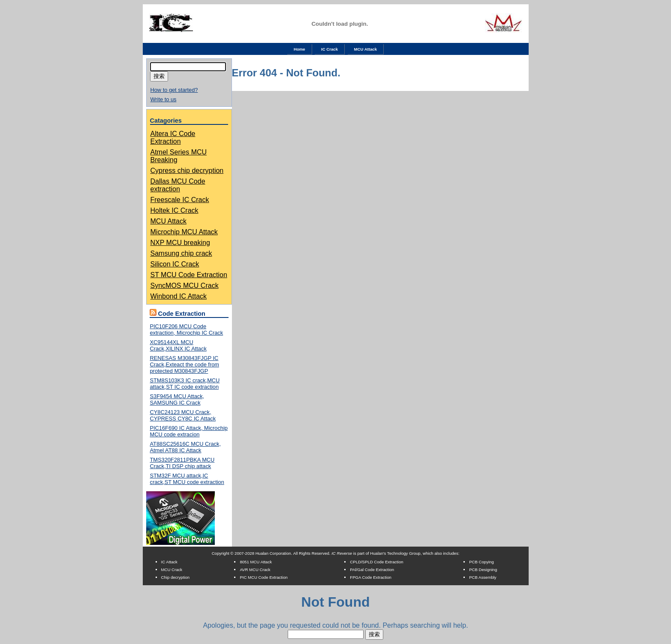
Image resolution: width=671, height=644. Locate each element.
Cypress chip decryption (187, 171)
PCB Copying (481, 562)
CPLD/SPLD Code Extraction (376, 562)
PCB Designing (483, 570)
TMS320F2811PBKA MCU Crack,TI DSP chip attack (182, 463)
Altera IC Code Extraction (173, 138)
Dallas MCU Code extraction (178, 185)
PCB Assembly (483, 577)
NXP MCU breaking (180, 243)
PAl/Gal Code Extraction (372, 570)
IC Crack (329, 49)
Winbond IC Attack (179, 296)
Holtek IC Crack (175, 210)
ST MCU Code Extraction (189, 275)
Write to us (164, 99)
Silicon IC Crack (175, 264)
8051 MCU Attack (256, 562)
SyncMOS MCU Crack (185, 286)
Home (299, 49)
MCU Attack (366, 49)
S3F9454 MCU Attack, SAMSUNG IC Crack (177, 399)
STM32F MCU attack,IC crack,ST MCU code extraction (187, 479)
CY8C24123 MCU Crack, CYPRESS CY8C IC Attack (183, 415)
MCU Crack (172, 570)
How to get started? (174, 90)
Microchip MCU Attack (184, 232)
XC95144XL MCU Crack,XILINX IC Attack (178, 345)
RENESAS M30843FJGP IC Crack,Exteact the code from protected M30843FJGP (185, 364)
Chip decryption (176, 577)
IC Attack (169, 562)
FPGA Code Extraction (371, 577)
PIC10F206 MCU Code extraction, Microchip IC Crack (187, 330)
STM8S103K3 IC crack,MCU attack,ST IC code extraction (185, 384)
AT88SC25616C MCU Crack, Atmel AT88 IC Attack (185, 447)
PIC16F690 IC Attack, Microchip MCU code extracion (189, 431)
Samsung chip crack (181, 253)
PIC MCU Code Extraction (263, 577)
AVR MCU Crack (255, 570)
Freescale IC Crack (180, 200)
